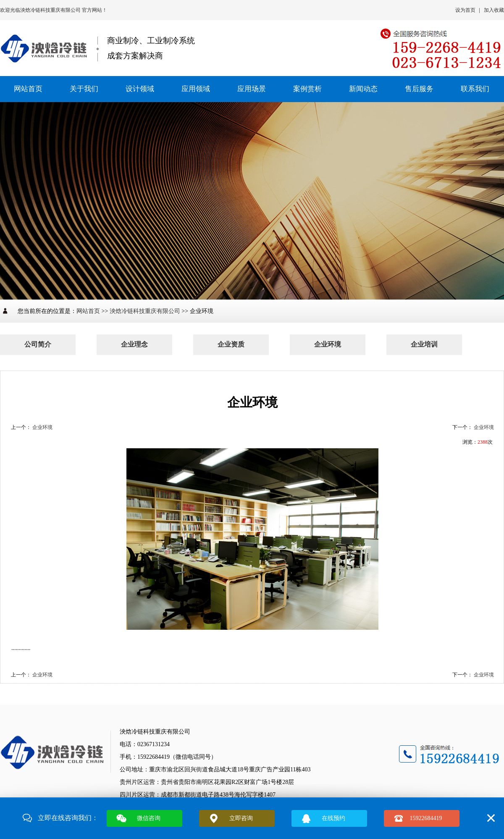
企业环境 (328, 344)
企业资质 (231, 344)
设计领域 (140, 89)
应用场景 (252, 89)
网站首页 (28, 89)
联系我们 (475, 89)
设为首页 (465, 10)
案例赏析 (307, 89)
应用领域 (196, 89)
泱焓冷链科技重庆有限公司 (51, 10)
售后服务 (419, 89)
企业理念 (134, 344)
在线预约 (333, 818)
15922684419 (426, 818)
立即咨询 (241, 818)
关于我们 (84, 89)
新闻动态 (363, 89)
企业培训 (424, 344)
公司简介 (38, 344)
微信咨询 (149, 818)
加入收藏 (494, 10)
